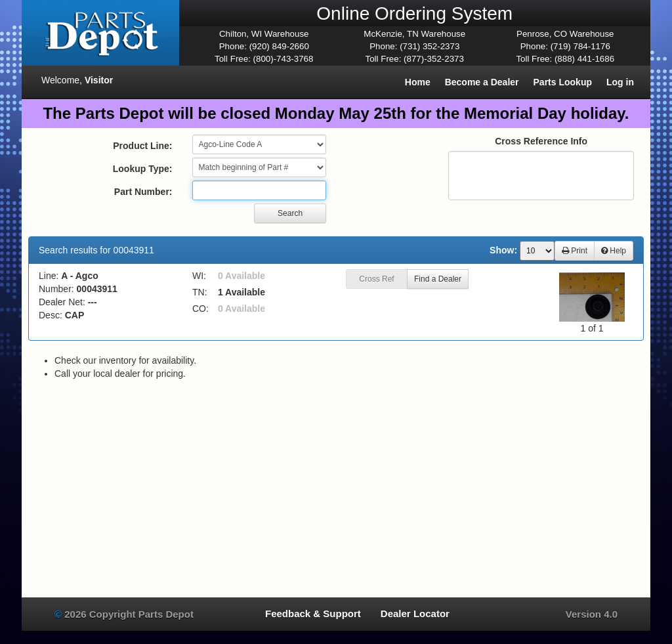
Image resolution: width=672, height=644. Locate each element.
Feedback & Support (313, 613)
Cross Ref (376, 279)
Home (418, 82)
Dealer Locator (415, 613)
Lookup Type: (143, 169)
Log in (620, 82)
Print (575, 251)
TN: (200, 292)
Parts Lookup (563, 82)
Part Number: (143, 192)
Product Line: (142, 146)
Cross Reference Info (541, 141)
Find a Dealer (438, 279)
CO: (200, 309)
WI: (199, 276)
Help (614, 251)
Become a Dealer (482, 82)
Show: (503, 250)
